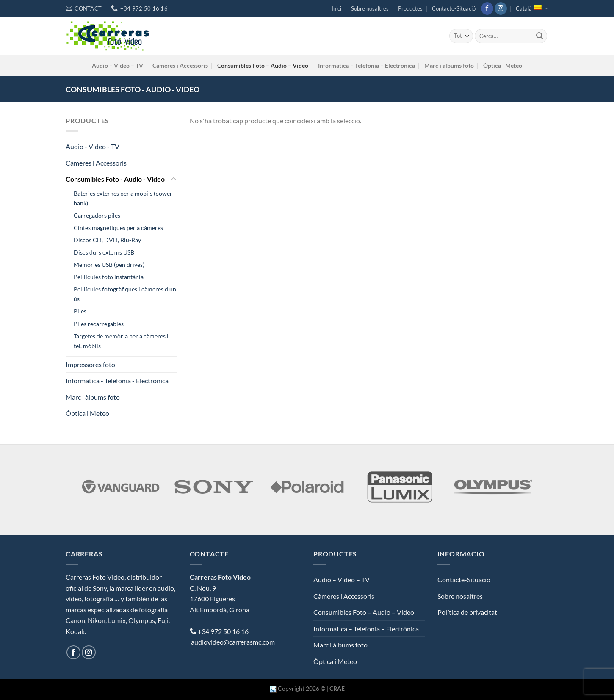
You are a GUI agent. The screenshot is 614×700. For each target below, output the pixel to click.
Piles (80, 311)
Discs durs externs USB (104, 252)
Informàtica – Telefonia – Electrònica (366, 65)
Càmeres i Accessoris (180, 65)
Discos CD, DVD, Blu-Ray (107, 240)
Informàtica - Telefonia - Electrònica (117, 380)
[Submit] (539, 36)
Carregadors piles (97, 215)
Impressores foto (90, 364)
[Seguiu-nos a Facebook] (487, 8)
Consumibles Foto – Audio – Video (263, 65)
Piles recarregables (99, 324)
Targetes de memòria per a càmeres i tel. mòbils (121, 341)
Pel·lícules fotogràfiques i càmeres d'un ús (125, 294)
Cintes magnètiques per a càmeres (118, 228)
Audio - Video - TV (93, 146)
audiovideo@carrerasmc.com (233, 642)
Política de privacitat (467, 612)
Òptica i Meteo (503, 65)
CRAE (337, 688)
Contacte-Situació (454, 8)
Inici (336, 8)
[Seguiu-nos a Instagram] (501, 8)
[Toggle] (174, 179)
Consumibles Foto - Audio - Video (115, 179)
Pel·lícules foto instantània (109, 277)
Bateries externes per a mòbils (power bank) (123, 198)
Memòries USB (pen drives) (109, 264)
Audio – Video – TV (118, 65)
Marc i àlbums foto (449, 65)
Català (532, 8)
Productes (410, 8)
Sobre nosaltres (370, 8)
